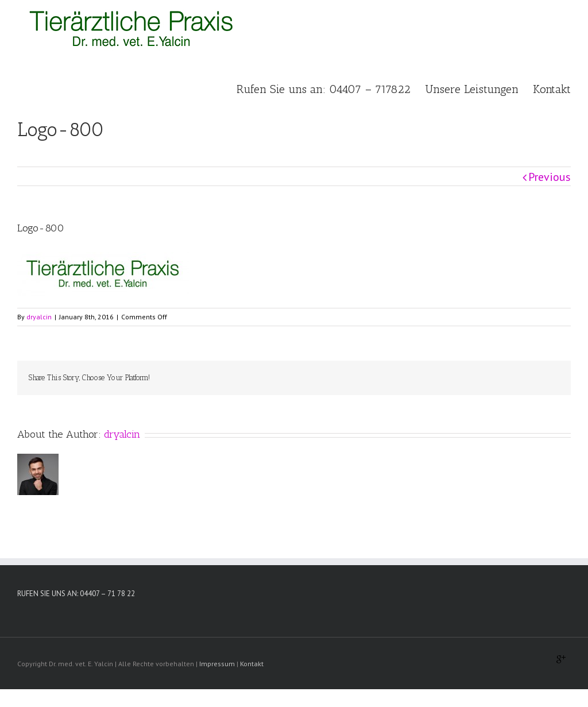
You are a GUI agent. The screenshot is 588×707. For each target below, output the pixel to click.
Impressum (217, 664)
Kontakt (252, 664)
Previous (550, 177)
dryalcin (39, 317)
